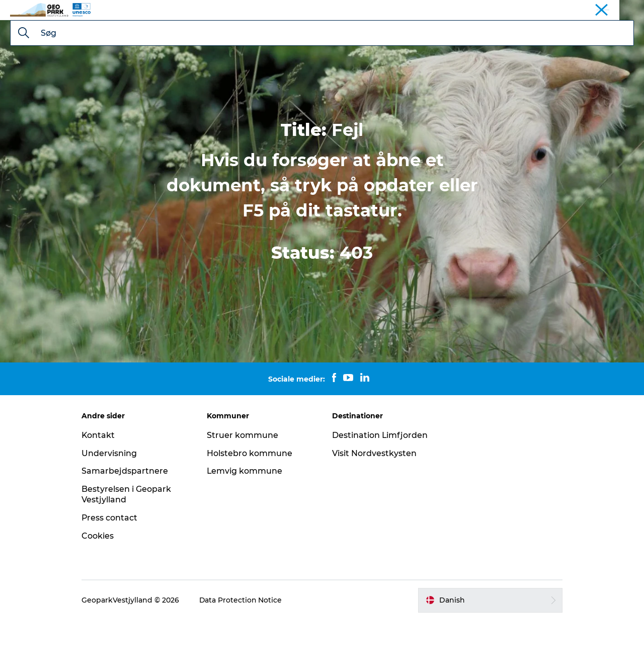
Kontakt (101, 483)
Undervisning (112, 501)
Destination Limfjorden (380, 483)
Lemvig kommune (246, 519)
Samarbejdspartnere (128, 519)
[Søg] (24, 82)
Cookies (101, 584)
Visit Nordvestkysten (374, 501)
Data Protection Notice (244, 648)
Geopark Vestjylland (605, 10)
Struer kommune (244, 483)
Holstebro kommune (251, 501)
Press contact (113, 566)
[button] (488, 648)
